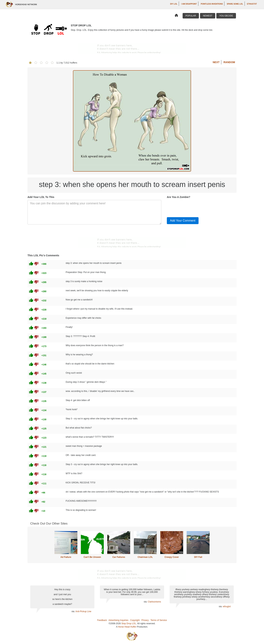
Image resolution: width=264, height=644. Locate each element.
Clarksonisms (154, 602)
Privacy (145, 620)
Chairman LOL (145, 557)
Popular (191, 16)
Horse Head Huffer (127, 627)
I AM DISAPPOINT (189, 4)
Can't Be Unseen (92, 557)
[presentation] (195, 207)
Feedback (102, 620)
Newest (208, 16)
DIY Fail (198, 557)
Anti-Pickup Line (83, 611)
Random (229, 62)
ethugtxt (252, 4)
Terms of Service (159, 620)
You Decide (226, 16)
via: (73, 611)
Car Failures (119, 557)
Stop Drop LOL (129, 624)
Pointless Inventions (212, 4)
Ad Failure (66, 557)
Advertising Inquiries (118, 620)
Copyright (135, 620)
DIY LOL (174, 4)
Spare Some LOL (235, 4)
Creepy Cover (172, 557)
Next (216, 62)
